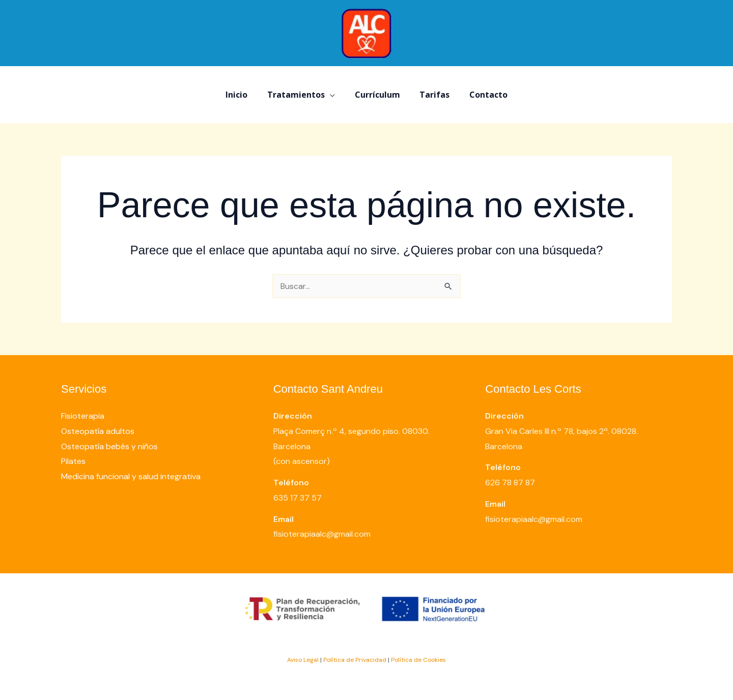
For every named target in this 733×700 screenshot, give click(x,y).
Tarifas (431, 95)
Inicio (244, 95)
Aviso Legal (303, 660)
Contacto (482, 95)
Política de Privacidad (355, 660)
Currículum (377, 95)
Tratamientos (300, 95)
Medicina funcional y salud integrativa (131, 476)
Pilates (73, 461)
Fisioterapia (83, 416)
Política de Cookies (418, 660)
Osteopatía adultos (98, 431)
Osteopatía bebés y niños (109, 446)
